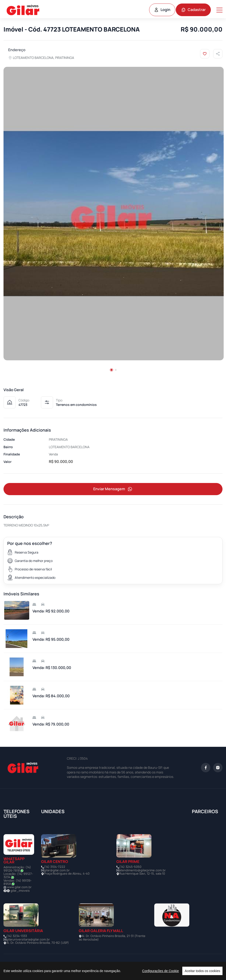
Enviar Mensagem (113, 489)
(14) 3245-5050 (130, 867)
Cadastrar (193, 10)
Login (162, 10)
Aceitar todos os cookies (202, 971)
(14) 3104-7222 (55, 867)
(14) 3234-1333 (17, 936)
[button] (111, 370)
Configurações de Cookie (160, 971)
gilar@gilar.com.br (57, 870)
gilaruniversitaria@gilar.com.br (28, 940)
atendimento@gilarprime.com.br (142, 870)
